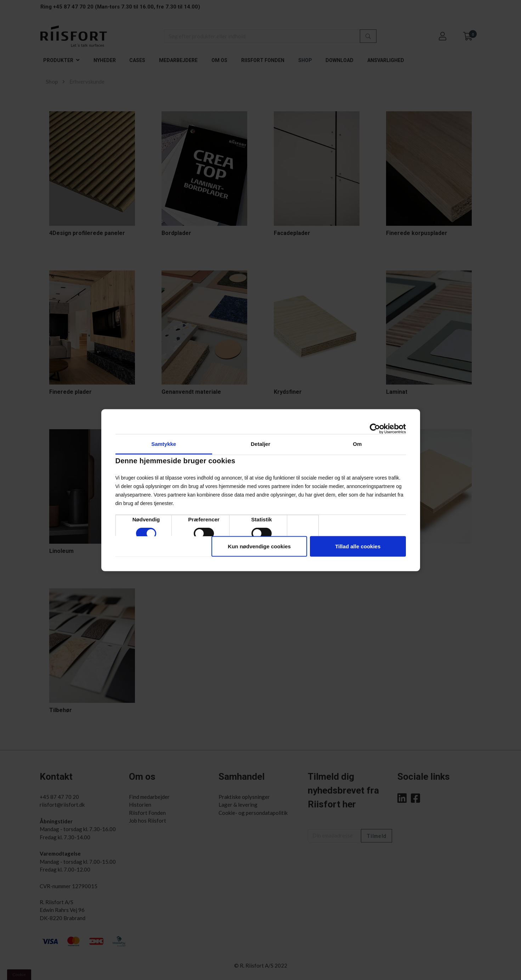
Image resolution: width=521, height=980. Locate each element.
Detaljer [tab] (260, 444)
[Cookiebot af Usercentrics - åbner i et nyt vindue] (375, 429)
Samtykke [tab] (164, 444)
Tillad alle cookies (358, 546)
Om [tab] (357, 444)
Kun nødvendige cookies (259, 546)
